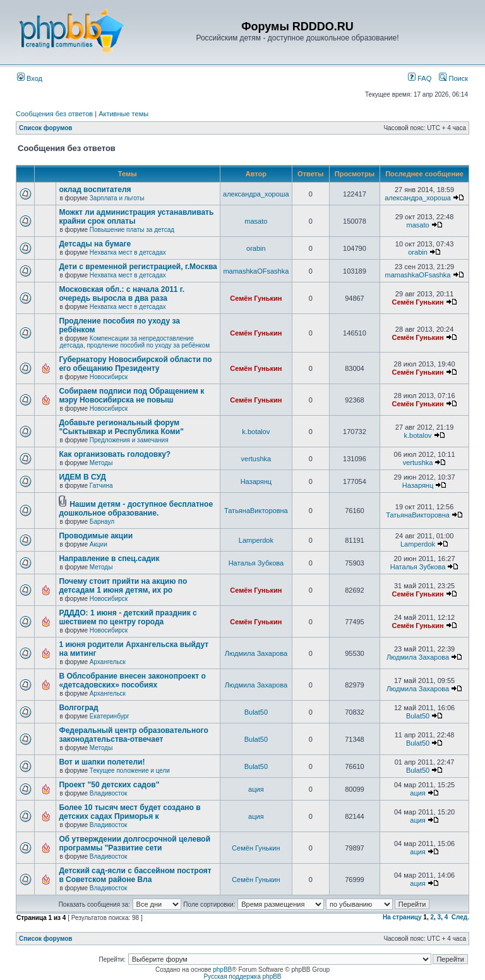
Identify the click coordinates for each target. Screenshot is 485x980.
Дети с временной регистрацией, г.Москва (138, 267)
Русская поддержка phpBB (242, 977)
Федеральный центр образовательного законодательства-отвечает (133, 735)
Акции (99, 544)
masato (256, 221)
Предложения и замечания (129, 440)
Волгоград (78, 708)
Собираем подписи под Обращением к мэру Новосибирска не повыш (131, 396)
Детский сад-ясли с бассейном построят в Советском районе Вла (135, 875)
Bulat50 (256, 712)
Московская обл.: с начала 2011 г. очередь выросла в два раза (122, 294)
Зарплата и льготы (117, 198)
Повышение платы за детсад (132, 230)
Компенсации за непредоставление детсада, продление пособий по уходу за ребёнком (135, 342)
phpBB (222, 970)
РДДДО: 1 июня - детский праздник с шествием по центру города (128, 617)
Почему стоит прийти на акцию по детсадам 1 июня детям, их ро (123, 586)
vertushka (256, 459)
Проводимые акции (96, 536)
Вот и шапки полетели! (102, 762)
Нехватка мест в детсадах (128, 252)
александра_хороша (256, 194)
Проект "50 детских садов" (109, 785)
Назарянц (256, 481)
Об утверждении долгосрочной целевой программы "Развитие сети (135, 844)
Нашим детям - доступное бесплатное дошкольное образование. (136, 509)
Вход (30, 78)
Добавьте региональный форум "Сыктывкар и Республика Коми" (121, 427)
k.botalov (256, 432)
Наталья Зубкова (256, 563)
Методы (101, 463)
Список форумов (46, 128)
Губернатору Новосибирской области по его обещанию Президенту (135, 364)
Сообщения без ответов (54, 114)
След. (460, 917)
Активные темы (123, 114)
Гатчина (101, 486)
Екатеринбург (110, 716)
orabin (256, 248)
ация (256, 789)
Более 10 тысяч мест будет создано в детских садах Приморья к (129, 812)
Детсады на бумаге (95, 244)
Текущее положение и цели (130, 771)
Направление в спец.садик (109, 559)
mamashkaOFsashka (256, 271)
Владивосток (109, 793)
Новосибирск (109, 377)
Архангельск (108, 662)
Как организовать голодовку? (115, 454)
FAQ (420, 78)
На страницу (402, 917)
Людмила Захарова (256, 653)
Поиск (453, 78)
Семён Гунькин (256, 298)
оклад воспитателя (95, 190)
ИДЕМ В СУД (82, 477)
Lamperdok (256, 540)
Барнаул (102, 522)
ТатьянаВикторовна (256, 511)
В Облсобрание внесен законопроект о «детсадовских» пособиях (132, 681)
